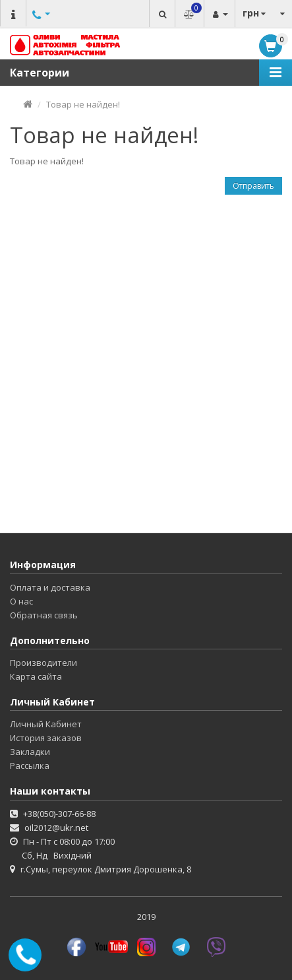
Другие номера (40, 28)
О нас (21, 601)
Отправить (253, 186)
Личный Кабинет (46, 724)
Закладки (30, 752)
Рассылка (30, 766)
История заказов (46, 738)
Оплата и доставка (50, 587)
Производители (44, 663)
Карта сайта (36, 676)
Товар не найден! (83, 104)
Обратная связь (44, 615)
